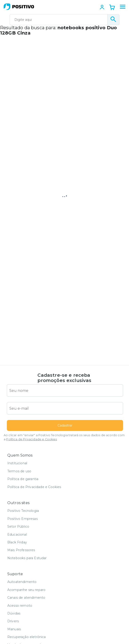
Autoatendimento (22, 582)
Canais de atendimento (26, 598)
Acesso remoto (20, 606)
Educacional (17, 534)
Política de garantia (23, 479)
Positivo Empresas (22, 519)
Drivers (13, 621)
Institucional (17, 463)
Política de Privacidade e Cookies (32, 439)
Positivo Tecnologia (23, 511)
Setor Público (18, 526)
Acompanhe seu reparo (26, 590)
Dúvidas (14, 613)
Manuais (14, 629)
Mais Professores (21, 550)
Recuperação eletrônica (27, 637)
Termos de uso (19, 471)
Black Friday (17, 542)
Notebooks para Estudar (27, 558)
